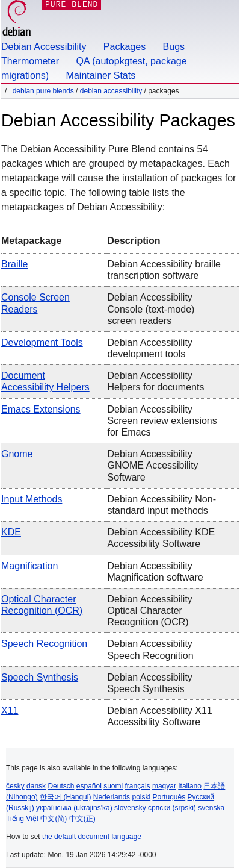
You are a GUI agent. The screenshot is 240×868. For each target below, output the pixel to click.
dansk (36, 786)
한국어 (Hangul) (65, 797)
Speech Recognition (44, 644)
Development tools (42, 342)
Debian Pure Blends (43, 91)
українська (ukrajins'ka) (74, 808)
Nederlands (112, 797)
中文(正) (82, 819)
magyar (164, 786)
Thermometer (30, 61)
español (89, 786)
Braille (14, 264)
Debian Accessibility (44, 47)
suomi (113, 786)
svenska (211, 808)
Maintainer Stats (101, 76)
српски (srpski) (172, 808)
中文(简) (54, 819)
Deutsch (61, 786)
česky (15, 786)
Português (169, 797)
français (138, 786)
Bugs (174, 47)
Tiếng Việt (22, 819)
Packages (125, 47)
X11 (10, 710)
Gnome (17, 454)
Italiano (190, 786)
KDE (11, 532)
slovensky (130, 808)
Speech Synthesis (40, 677)
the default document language (92, 837)
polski (141, 797)
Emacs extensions (41, 409)
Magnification (29, 566)
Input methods (32, 499)
